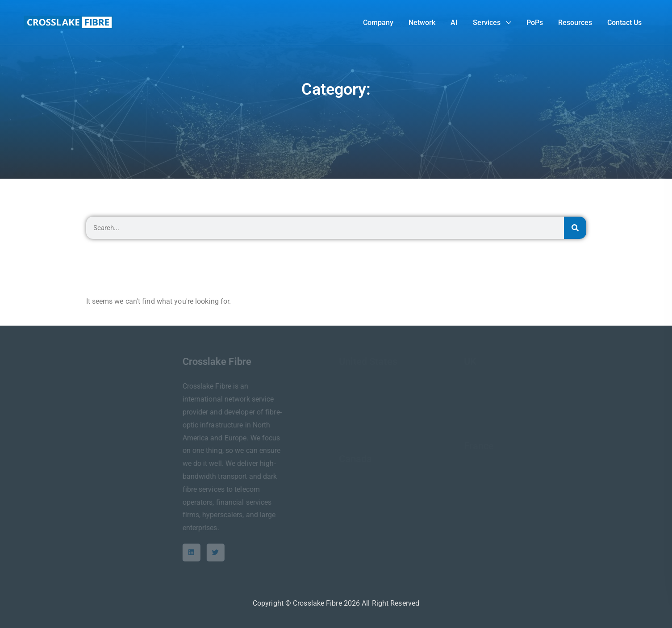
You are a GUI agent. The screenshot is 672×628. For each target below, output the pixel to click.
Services (487, 23)
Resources (575, 23)
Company (378, 23)
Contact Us (624, 23)
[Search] (575, 228)
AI (454, 23)
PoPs (535, 23)
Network (422, 23)
